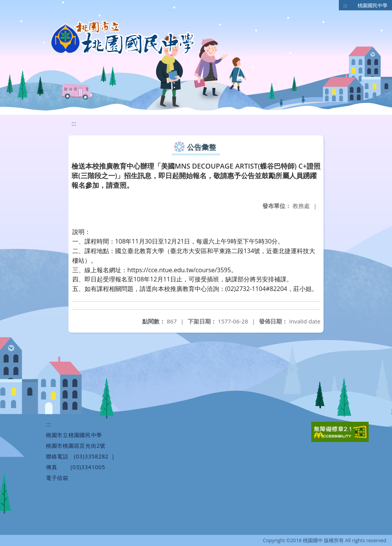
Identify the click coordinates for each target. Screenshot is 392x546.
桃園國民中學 (372, 5)
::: (345, 5)
